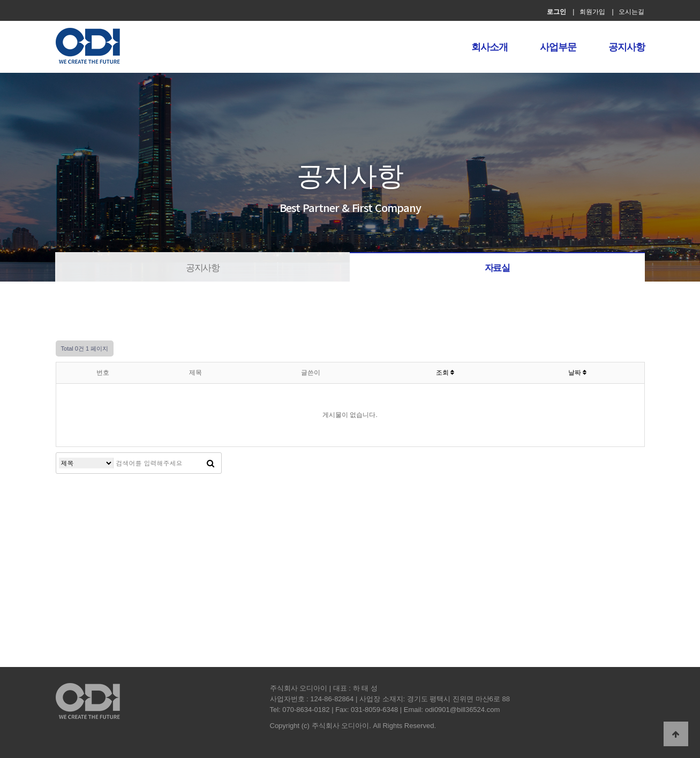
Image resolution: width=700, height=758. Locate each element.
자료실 (497, 268)
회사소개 (490, 47)
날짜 (577, 373)
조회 (445, 373)
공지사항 (627, 47)
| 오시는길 (628, 12)
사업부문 (558, 47)
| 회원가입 (589, 12)
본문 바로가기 (0, 0)
